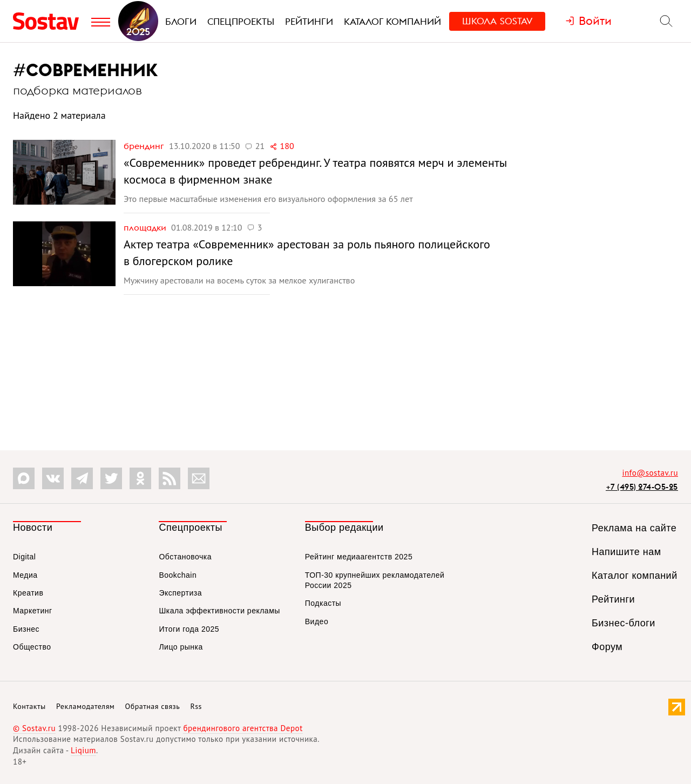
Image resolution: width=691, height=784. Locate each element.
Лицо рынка (181, 647)
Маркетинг (33, 611)
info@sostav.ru (650, 473)
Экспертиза (180, 593)
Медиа (25, 575)
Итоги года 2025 (189, 629)
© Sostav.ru (34, 728)
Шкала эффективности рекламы (219, 611)
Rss (196, 706)
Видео (317, 621)
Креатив (28, 593)
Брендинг (145, 146)
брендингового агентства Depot (243, 728)
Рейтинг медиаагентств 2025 (359, 557)
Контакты (29, 706)
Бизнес (26, 629)
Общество (32, 647)
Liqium (83, 750)
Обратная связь (153, 706)
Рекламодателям (85, 706)
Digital (24, 557)
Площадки (146, 227)
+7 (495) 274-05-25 (642, 487)
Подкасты (323, 603)
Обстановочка (185, 557)
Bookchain (178, 575)
